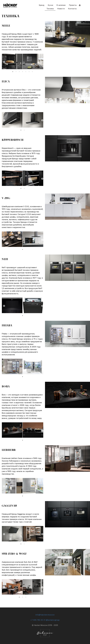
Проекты (73, 5)
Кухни (50, 5)
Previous (3, 62)
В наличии (61, 5)
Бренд (42, 5)
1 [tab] (13, 72)
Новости (61, 9)
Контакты (72, 9)
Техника (50, 9)
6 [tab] (29, 72)
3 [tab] (19, 72)
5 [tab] (26, 72)
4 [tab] (23, 72)
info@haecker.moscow (45, 615)
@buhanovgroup (53, 620)
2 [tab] (16, 72)
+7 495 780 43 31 (38, 620)
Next (42, 62)
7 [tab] (32, 72)
